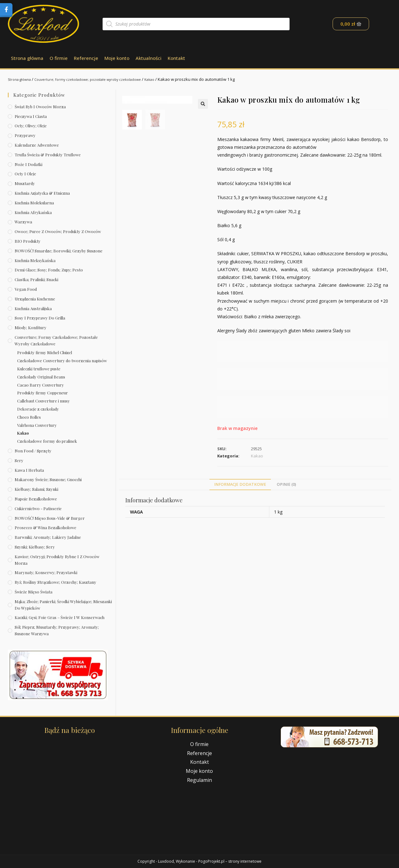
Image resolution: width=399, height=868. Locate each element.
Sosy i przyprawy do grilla (40, 318)
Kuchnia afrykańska (33, 212)
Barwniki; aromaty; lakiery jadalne (48, 537)
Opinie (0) (286, 484)
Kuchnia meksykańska (35, 260)
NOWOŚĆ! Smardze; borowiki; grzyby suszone (59, 251)
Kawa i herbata (29, 470)
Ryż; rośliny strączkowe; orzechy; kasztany (55, 582)
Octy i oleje (25, 174)
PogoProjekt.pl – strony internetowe (230, 861)
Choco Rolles (29, 417)
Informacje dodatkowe (240, 484)
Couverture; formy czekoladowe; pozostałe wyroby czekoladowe (100, 79)
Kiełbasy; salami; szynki (36, 489)
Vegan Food (26, 289)
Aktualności (149, 58)
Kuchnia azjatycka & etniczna (42, 193)
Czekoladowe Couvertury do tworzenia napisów (62, 361)
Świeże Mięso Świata (34, 592)
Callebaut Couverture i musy (43, 401)
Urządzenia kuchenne (35, 299)
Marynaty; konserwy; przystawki (46, 572)
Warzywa (23, 222)
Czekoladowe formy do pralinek (47, 441)
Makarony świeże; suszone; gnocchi (48, 479)
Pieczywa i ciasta (31, 116)
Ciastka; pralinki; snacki (36, 279)
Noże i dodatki (29, 164)
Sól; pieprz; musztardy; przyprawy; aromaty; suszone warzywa (57, 630)
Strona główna (27, 58)
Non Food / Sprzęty (33, 451)
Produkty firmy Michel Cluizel (45, 352)
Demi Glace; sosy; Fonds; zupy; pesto (49, 270)
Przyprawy (25, 135)
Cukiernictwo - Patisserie (38, 508)
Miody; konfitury (31, 327)
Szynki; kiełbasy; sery (35, 547)
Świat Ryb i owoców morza (40, 107)
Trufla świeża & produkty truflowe (48, 155)
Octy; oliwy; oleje (31, 126)
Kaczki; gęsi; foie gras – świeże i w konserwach (60, 617)
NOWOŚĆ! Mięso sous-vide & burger (50, 518)
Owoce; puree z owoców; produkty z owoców (58, 231)
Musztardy (25, 183)
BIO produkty (28, 241)
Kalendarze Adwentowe (37, 145)
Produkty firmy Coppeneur (43, 393)
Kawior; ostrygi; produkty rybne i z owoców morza (57, 560)
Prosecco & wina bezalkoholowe (46, 527)
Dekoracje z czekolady (38, 409)
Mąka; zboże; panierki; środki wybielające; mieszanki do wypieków (63, 605)
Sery (19, 460)
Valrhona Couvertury (37, 425)
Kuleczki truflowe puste (39, 369)
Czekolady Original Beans (41, 377)
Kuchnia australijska (33, 308)
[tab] (240, 485)
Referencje (86, 58)
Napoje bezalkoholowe (36, 499)
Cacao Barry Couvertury (41, 385)
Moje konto (117, 58)
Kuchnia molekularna (34, 203)
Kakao (171, 79)
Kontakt (176, 58)
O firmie (59, 58)
